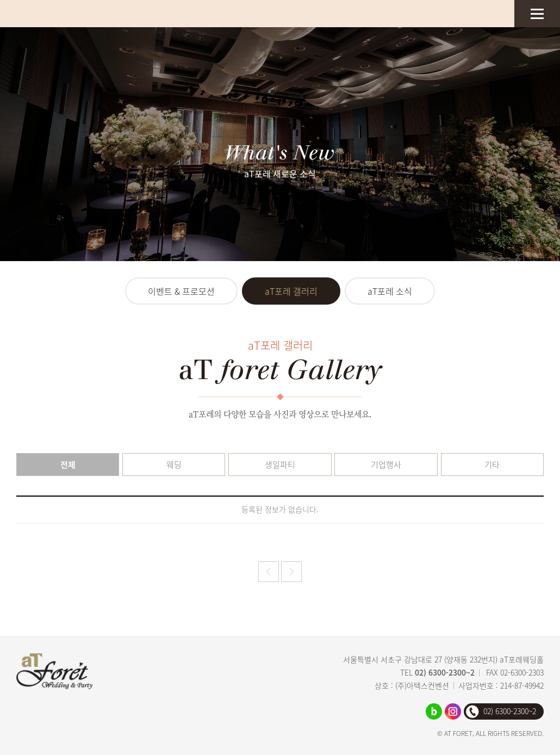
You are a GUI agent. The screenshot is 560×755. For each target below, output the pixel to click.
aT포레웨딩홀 (57, 14)
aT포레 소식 (390, 291)
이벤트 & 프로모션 (181, 291)
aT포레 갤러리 (291, 291)
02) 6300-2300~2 (445, 672)
